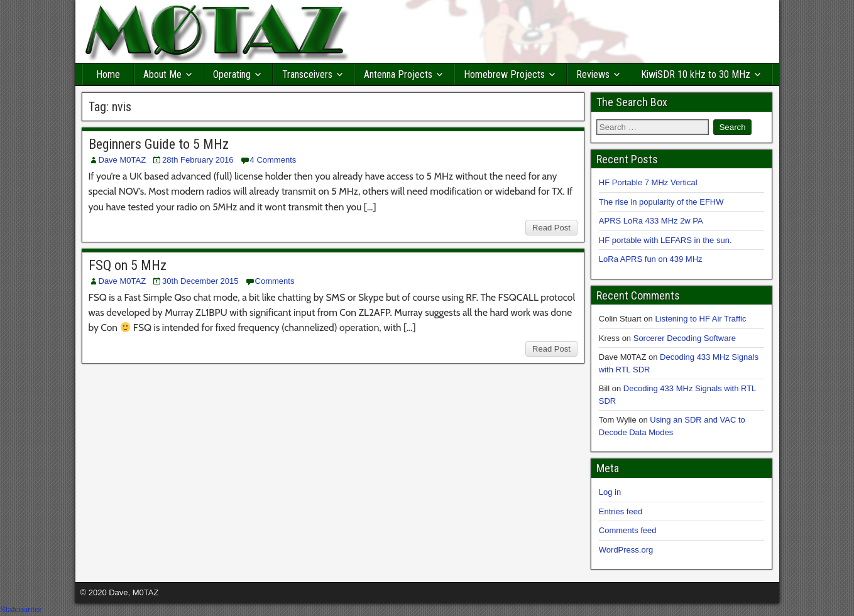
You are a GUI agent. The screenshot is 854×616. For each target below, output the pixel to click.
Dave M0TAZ (123, 160)
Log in (610, 492)
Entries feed (621, 511)
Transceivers (307, 74)
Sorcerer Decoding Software (685, 338)
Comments (275, 281)
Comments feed (628, 530)
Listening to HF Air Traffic (700, 319)
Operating (232, 74)
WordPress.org (626, 550)
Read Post (551, 228)
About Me (162, 74)
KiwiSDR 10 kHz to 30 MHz (696, 74)
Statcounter (21, 609)
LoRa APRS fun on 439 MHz (651, 259)
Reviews (593, 74)
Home (108, 74)
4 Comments (273, 160)
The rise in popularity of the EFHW (661, 202)
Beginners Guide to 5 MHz (159, 144)
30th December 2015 (200, 281)
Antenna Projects (398, 74)
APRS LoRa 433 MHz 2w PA (651, 221)
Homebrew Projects (504, 74)
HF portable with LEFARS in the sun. (665, 240)
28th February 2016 (198, 160)
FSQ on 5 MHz (128, 265)
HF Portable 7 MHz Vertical (648, 182)
